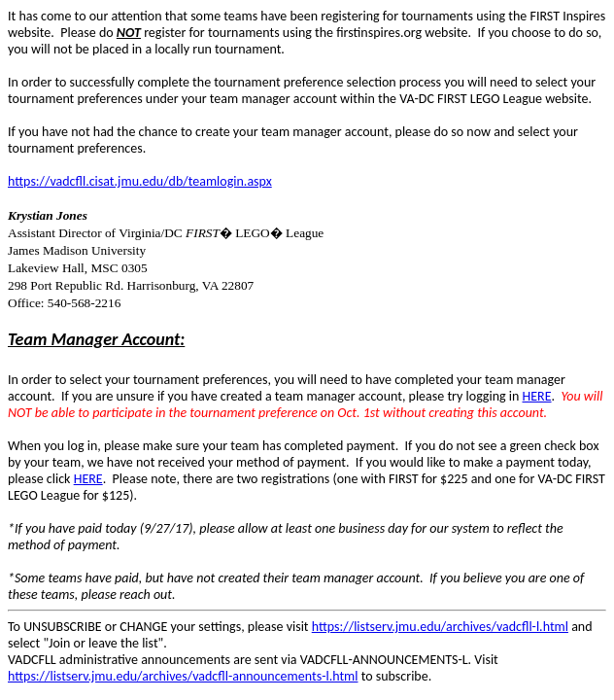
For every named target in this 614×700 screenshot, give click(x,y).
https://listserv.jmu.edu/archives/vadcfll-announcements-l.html (183, 676)
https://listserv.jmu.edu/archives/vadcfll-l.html (440, 627)
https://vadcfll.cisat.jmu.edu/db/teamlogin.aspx (140, 181)
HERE (537, 396)
